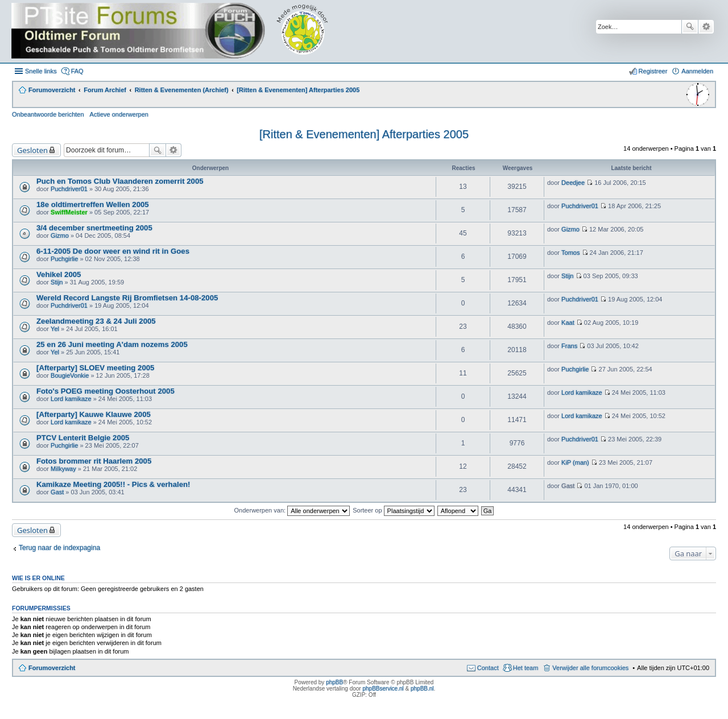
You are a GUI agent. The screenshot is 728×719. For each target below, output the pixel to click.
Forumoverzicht (52, 668)
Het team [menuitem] (526, 668)
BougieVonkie (70, 375)
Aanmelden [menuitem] (697, 71)
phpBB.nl (422, 689)
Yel (55, 329)
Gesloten (32, 150)
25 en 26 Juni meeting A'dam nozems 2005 (112, 344)
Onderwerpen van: (292, 510)
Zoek (690, 27)
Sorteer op (393, 510)
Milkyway (63, 469)
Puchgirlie (64, 259)
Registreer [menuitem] (653, 71)
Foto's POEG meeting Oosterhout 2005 (106, 391)
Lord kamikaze (71, 399)
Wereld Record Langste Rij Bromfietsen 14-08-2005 (127, 298)
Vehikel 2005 (59, 274)
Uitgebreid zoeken (706, 27)
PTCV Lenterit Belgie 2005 (83, 438)
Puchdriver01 (69, 189)
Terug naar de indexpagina (59, 548)
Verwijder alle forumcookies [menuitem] (590, 668)
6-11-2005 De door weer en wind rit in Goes (113, 251)
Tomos (570, 253)
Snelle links (41, 71)
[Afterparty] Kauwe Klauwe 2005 (94, 414)
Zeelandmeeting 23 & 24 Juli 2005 (96, 321)
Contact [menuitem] (488, 668)
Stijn (57, 282)
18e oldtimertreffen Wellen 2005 (93, 204)
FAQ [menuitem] (77, 71)
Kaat (568, 323)
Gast (57, 492)
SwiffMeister (69, 212)
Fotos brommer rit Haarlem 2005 (94, 461)
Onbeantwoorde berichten (48, 114)
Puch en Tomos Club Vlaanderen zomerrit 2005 (120, 181)
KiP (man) (575, 462)
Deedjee (573, 183)
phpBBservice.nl (383, 689)
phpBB (334, 682)
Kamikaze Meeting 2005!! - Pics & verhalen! (113, 484)
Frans (569, 346)
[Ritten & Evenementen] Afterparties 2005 (364, 134)
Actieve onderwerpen (119, 114)
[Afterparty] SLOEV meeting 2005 (95, 368)
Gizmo (60, 235)
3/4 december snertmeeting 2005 (94, 228)
